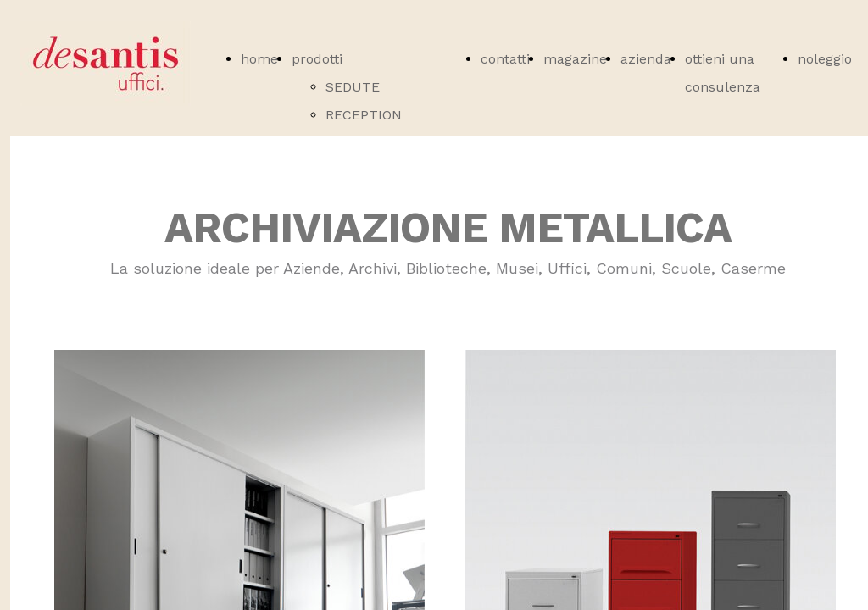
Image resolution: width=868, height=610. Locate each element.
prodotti (317, 59)
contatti (505, 59)
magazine (575, 59)
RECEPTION (364, 115)
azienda (646, 59)
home (259, 59)
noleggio (825, 59)
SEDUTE (353, 87)
